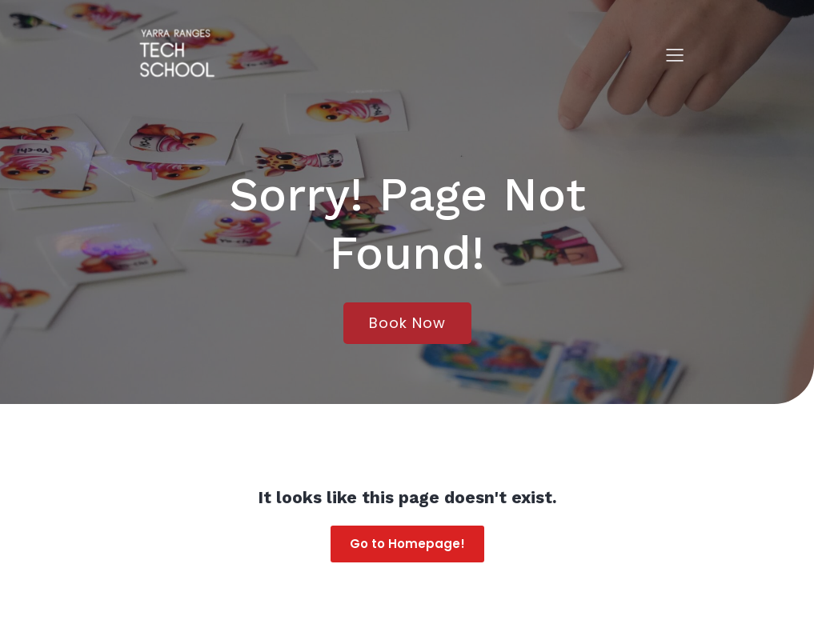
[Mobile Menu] (676, 54)
